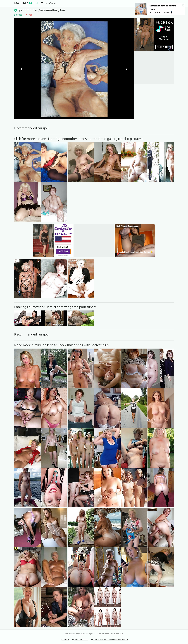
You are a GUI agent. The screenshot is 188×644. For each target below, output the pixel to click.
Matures (26, 3)
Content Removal (80, 640)
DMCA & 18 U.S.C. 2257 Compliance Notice (110, 640)
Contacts (65, 640)
